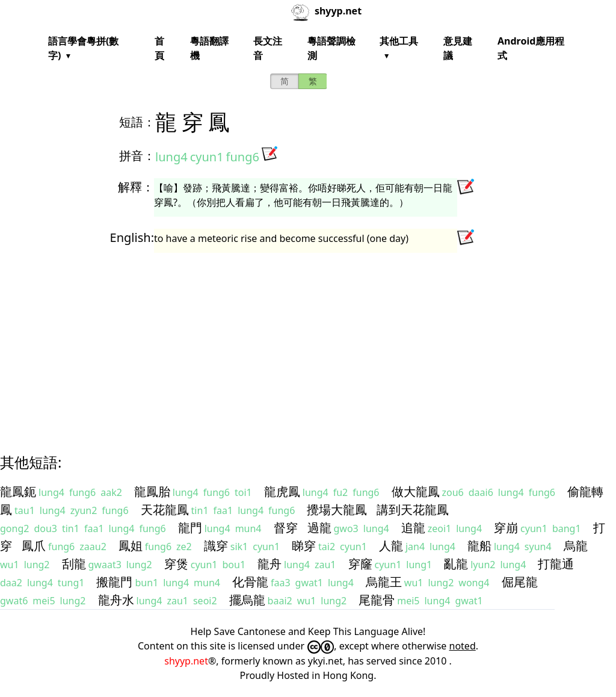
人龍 (391, 546)
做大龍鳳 (416, 491)
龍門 (190, 528)
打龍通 (556, 564)
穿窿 (360, 564)
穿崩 (506, 528)
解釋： (136, 187)
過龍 (319, 528)
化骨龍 (250, 582)
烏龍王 (384, 582)
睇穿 (304, 546)
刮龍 (74, 564)
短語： (137, 122)
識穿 (216, 546)
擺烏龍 (247, 600)
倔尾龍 (520, 582)
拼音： (137, 156)
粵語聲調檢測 (331, 48)
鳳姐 (131, 546)
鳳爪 (34, 546)
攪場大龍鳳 (337, 510)
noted (463, 646)
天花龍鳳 (165, 510)
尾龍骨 (377, 600)
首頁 (159, 48)
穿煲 (176, 564)
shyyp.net (186, 661)
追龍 (413, 528)
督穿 (286, 528)
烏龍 (576, 546)
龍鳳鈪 (18, 491)
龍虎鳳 (282, 491)
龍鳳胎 (152, 491)
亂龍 (456, 564)
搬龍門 (114, 582)
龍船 (479, 546)
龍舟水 (116, 600)
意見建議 (458, 48)
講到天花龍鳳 (413, 510)
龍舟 (269, 564)
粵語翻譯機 (209, 48)
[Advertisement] (308, 342)
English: (132, 237)
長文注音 (268, 48)
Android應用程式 (531, 48)
